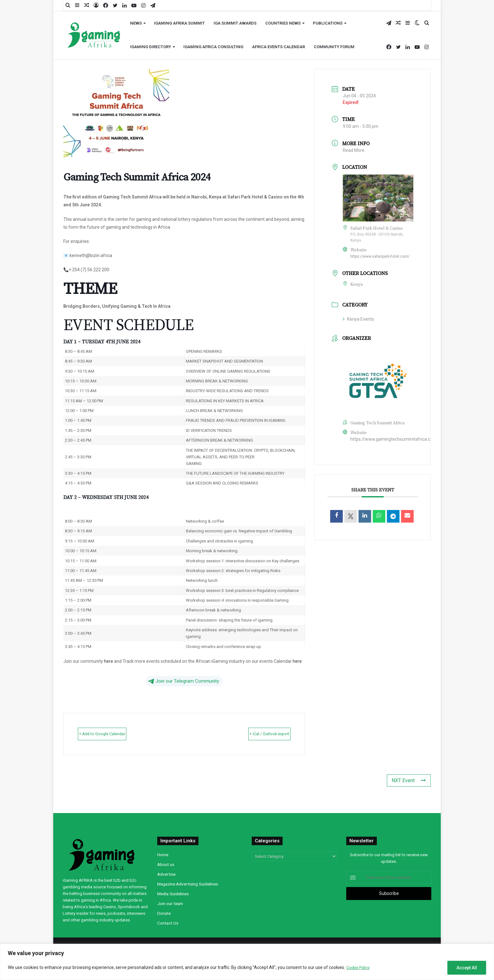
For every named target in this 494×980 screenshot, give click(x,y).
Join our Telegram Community (184, 681)
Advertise (166, 874)
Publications (328, 23)
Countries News (283, 23)
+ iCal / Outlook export (258, 734)
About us (166, 864)
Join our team (170, 903)
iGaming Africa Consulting (213, 47)
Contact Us (168, 923)
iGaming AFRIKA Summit (179, 23)
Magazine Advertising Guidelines (188, 884)
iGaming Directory (151, 47)
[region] (247, 962)
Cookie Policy (359, 967)
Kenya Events (358, 319)
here (109, 661)
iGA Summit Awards (235, 23)
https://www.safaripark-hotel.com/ (380, 256)
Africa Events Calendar (279, 47)
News (136, 23)
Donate (164, 913)
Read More (354, 150)
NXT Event (412, 780)
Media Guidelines (173, 893)
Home (163, 854)
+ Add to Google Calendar (114, 734)
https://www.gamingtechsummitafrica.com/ (394, 439)
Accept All (467, 968)
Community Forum (334, 47)
